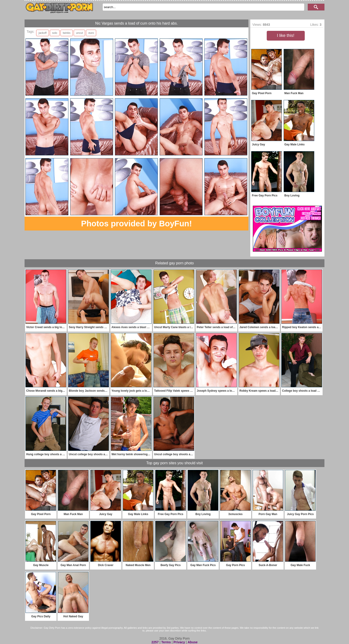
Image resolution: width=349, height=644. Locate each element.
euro (91, 33)
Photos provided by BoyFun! (136, 223)
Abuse (193, 642)
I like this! (286, 35)
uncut (79, 33)
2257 (155, 642)
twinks (67, 33)
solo (55, 33)
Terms (166, 642)
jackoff (42, 33)
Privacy (179, 642)
